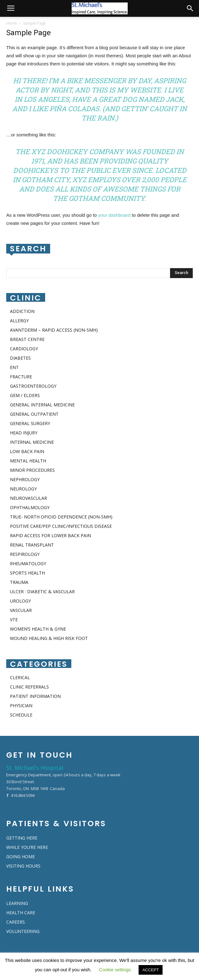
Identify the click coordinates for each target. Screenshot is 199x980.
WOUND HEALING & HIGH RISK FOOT (49, 638)
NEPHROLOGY (25, 479)
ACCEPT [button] (151, 970)
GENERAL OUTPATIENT (34, 414)
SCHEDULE (21, 715)
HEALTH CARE (21, 913)
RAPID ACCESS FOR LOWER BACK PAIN (50, 535)
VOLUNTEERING (23, 931)
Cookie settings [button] (115, 970)
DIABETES (20, 358)
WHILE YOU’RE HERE (27, 847)
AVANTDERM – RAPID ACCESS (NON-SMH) (54, 330)
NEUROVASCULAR (28, 498)
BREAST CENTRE (27, 339)
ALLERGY (19, 321)
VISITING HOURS (23, 866)
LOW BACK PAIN (27, 451)
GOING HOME (21, 857)
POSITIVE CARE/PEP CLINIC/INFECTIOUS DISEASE (61, 526)
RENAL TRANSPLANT (32, 545)
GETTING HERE (22, 838)
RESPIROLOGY (25, 554)
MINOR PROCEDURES (32, 470)
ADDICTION (22, 311)
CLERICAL (20, 677)
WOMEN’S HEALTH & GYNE (38, 629)
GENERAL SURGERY (30, 423)
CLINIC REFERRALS (29, 687)
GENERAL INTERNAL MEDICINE (42, 405)
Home (12, 23)
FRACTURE (21, 377)
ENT (14, 367)
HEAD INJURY (24, 433)
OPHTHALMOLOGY (30, 507)
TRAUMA (19, 582)
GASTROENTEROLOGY (33, 386)
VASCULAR (21, 610)
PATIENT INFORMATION (35, 696)
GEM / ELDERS (25, 395)
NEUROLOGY (23, 489)
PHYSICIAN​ (21, 705)
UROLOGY (20, 601)
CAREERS (16, 922)
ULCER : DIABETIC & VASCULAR (42, 592)
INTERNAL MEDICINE (32, 442)
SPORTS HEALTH (27, 573)
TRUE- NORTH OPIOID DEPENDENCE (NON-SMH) (61, 517)
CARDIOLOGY (24, 349)
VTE (14, 620)
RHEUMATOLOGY (28, 563)
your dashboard (114, 215)
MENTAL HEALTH (28, 461)
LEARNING (17, 903)
